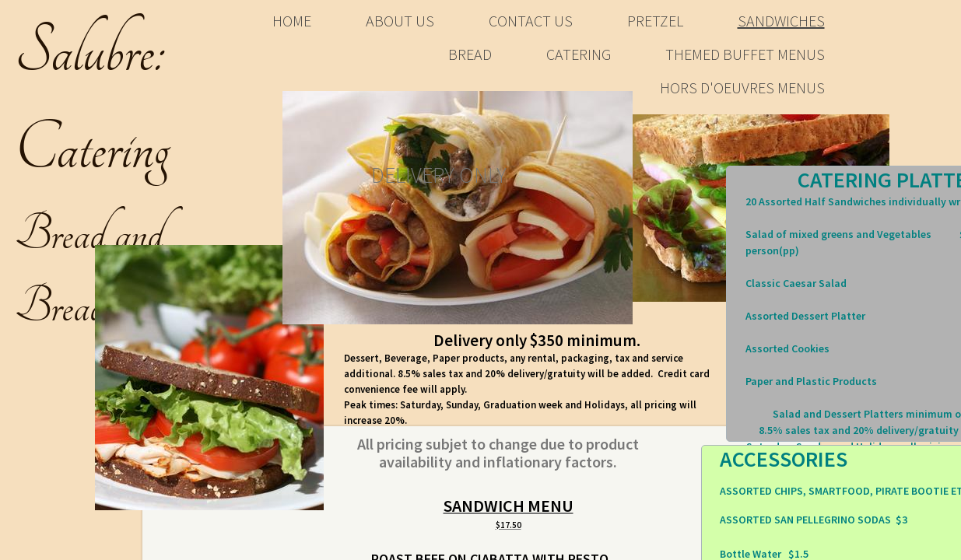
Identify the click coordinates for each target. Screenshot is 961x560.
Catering (579, 54)
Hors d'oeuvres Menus (742, 87)
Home (292, 21)
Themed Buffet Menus (745, 54)
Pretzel (655, 21)
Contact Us (531, 21)
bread (470, 54)
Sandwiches (781, 21)
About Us (400, 21)
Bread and (89, 234)
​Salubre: (90, 52)
